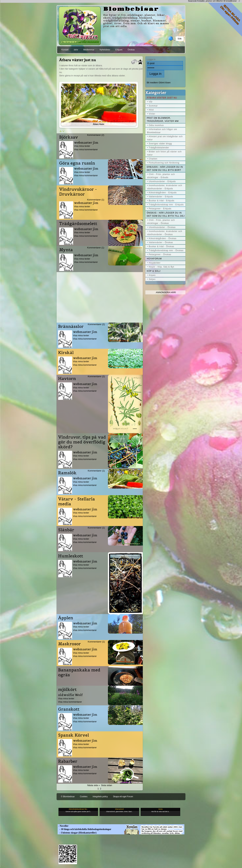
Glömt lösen (165, 83)
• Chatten (152, 159)
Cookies (84, 797)
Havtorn (67, 379)
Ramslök (67, 473)
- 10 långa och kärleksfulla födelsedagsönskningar (84, 829)
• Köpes (151, 275)
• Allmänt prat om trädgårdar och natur (165, 138)
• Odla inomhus (155, 125)
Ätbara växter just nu (162, 98)
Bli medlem (152, 83)
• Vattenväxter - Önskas (160, 242)
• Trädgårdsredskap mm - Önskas (165, 250)
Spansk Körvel (74, 735)
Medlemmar (89, 50)
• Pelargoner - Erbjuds (159, 209)
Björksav (69, 137)
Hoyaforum (154, 259)
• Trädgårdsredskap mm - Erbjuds (165, 205)
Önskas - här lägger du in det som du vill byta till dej (166, 214)
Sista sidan (106, 785)
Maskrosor (69, 644)
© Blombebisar (68, 797)
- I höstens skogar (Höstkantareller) (77, 833)
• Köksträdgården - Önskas (162, 238)
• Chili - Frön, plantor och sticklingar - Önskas (161, 222)
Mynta (66, 250)
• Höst (150, 110)
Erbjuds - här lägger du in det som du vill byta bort (165, 169)
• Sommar (152, 106)
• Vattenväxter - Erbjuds (160, 197)
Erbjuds (119, 50)
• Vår (150, 102)
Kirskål (66, 353)
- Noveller (63, 826)
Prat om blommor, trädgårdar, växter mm (163, 120)
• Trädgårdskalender (158, 148)
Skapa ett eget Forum (123, 797)
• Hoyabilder (154, 263)
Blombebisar (131, 9)
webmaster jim (86, 142)
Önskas (131, 50)
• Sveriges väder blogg (159, 144)
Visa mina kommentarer (86, 149)
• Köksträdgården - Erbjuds (162, 193)
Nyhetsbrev (105, 50)
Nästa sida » (93, 785)
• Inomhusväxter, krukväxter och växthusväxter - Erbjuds (165, 187)
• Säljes (151, 279)
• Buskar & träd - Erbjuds (161, 201)
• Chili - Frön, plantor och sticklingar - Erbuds (161, 176)
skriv (76, 50)
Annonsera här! (166, 292)
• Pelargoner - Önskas (159, 254)
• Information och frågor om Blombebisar (162, 131)
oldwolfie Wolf (70, 695)
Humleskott (71, 556)
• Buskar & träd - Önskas (161, 246)
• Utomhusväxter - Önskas (161, 227)
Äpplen (66, 618)
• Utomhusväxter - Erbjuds (161, 181)
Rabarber (68, 761)
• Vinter (151, 114)
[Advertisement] (100, 296)
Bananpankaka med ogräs (79, 672)
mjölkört (67, 690)
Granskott (69, 709)
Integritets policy (100, 797)
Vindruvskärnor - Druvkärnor (78, 192)
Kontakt (65, 50)
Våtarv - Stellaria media (77, 501)
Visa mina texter (82, 146)
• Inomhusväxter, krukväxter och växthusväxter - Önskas (165, 233)
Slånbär (66, 530)
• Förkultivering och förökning (163, 163)
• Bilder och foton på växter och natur (164, 153)
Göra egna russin (77, 163)
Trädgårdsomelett (78, 224)
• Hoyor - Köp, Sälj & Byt (161, 267)
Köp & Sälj (154, 271)
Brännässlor (71, 326)
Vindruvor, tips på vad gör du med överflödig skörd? (82, 442)
